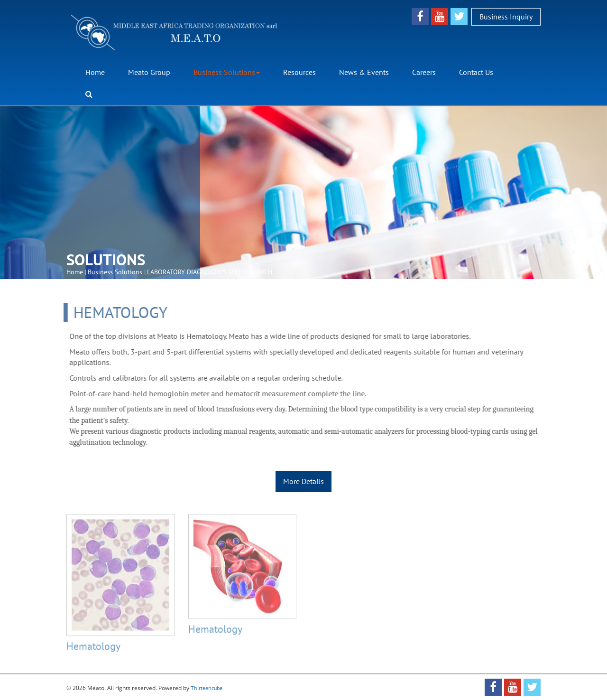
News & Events (364, 72)
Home (95, 72)
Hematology (93, 648)
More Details (303, 481)
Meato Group (149, 72)
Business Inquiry (506, 16)
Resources (299, 72)
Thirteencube (207, 688)
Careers (424, 72)
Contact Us (476, 72)
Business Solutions (227, 72)
